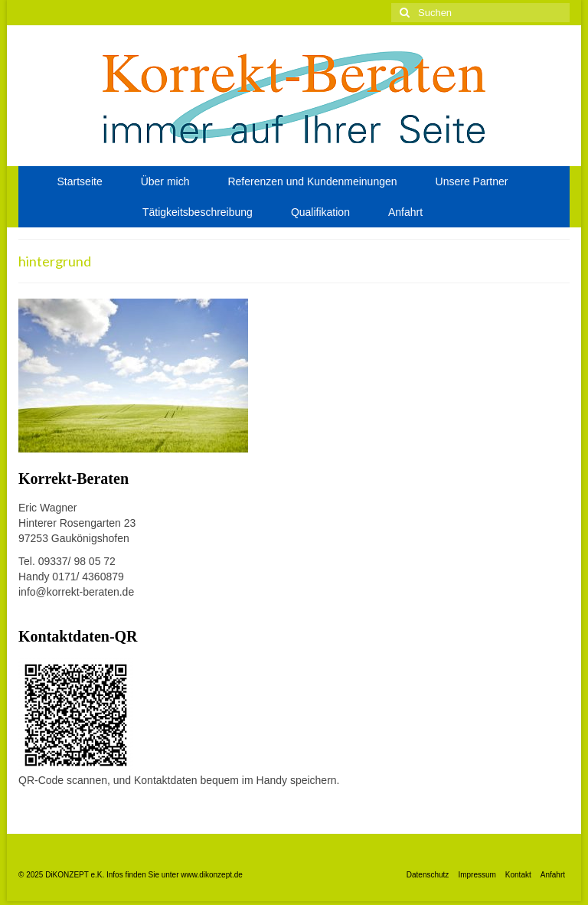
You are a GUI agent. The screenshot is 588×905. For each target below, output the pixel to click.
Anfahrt (405, 212)
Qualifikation (320, 212)
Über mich (165, 181)
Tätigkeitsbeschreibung (198, 212)
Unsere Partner (472, 181)
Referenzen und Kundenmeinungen (312, 181)
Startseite (80, 181)
